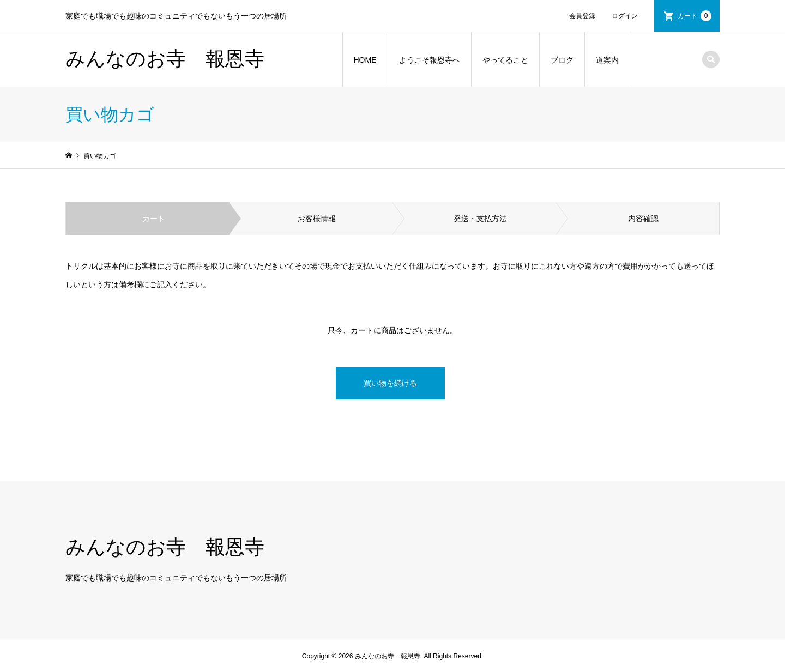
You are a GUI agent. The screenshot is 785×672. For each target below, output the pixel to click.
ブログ (562, 60)
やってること (505, 60)
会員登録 (582, 16)
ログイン (625, 16)
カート (695, 16)
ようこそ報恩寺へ (430, 60)
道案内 (607, 60)
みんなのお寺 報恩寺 (165, 59)
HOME (365, 60)
